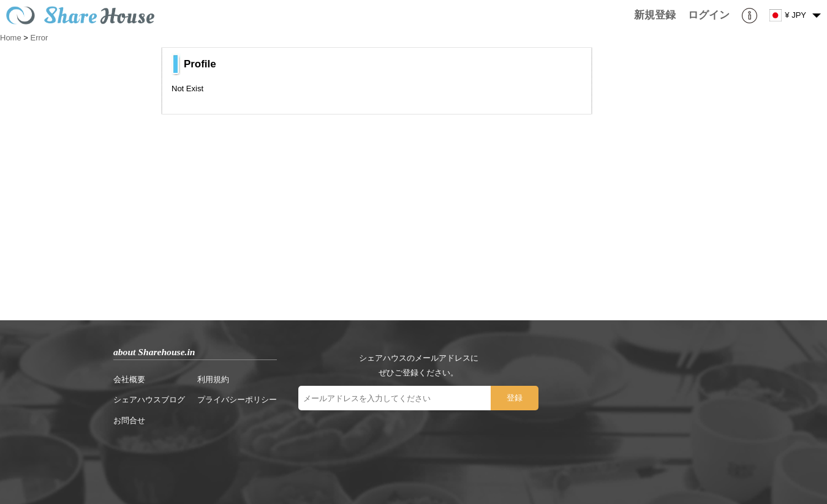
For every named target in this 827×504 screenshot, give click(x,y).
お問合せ (129, 420)
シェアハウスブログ (149, 400)
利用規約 (213, 379)
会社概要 (129, 379)
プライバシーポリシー (237, 400)
